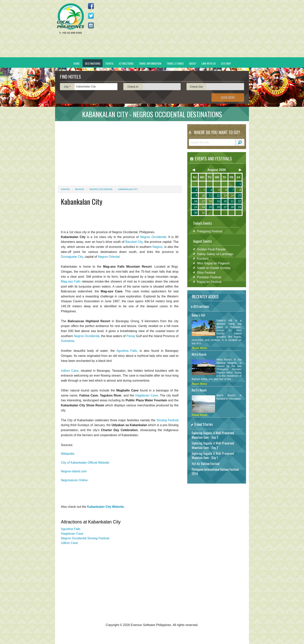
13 (225, 195)
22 (239, 201)
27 (225, 207)
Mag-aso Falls (71, 281)
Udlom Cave (70, 371)
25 (211, 207)
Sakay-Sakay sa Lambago (215, 254)
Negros (80, 189)
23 (196, 207)
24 (204, 207)
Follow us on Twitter (91, 16)
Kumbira (203, 258)
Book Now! (228, 98)
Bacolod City (134, 242)
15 (239, 195)
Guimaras (68, 341)
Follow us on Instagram (91, 25)
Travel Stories (175, 63)
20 (225, 201)
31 (204, 213)
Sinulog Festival (168, 420)
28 (232, 207)
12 (218, 195)
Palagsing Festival (210, 231)
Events (110, 63)
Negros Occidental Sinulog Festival (85, 538)
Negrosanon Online (74, 480)
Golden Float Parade (211, 249)
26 (218, 207)
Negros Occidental (101, 189)
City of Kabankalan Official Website (85, 463)
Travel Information (150, 63)
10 (204, 195)
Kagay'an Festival (209, 282)
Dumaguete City (72, 257)
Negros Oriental (109, 257)
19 (218, 201)
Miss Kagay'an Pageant (213, 263)
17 (204, 201)
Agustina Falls (127, 351)
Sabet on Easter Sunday (214, 268)
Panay (131, 336)
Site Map (226, 63)
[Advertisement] (175, 30)
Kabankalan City (128, 189)
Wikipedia (68, 454)
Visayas (65, 189)
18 (211, 201)
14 (232, 195)
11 (211, 195)
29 (239, 207)
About (193, 63)
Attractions (126, 63)
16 (196, 201)
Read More (199, 348)
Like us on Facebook (91, 6)
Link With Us (209, 63)
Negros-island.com (74, 471)
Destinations (93, 63)
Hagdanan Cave (147, 395)
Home (77, 63)
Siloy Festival (206, 272)
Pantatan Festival (209, 277)
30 (196, 213)
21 (232, 201)
